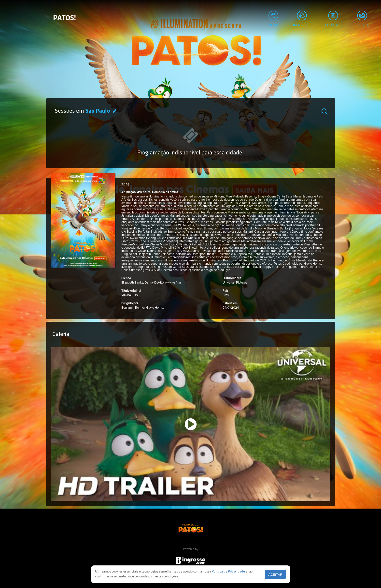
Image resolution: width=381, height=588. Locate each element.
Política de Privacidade (228, 572)
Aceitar (275, 575)
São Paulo (98, 111)
